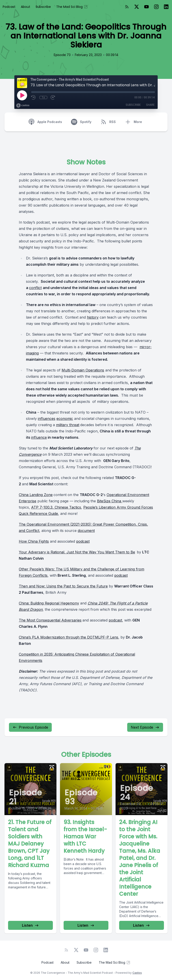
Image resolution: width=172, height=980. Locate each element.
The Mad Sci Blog (72, 7)
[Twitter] (137, 7)
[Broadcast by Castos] (23, 106)
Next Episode (145, 727)
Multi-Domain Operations (83, 370)
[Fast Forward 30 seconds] (53, 97)
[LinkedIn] (166, 7)
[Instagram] (156, 7)
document (86, 531)
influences (47, 419)
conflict (35, 288)
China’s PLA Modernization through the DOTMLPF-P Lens (69, 637)
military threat (68, 425)
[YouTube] (146, 7)
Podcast (9, 7)
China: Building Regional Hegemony (49, 603)
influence (39, 437)
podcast (83, 541)
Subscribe (43, 7)
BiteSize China (110, 501)
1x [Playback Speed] (43, 97)
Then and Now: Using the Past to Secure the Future (63, 586)
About (26, 7)
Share (150, 105)
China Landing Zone (36, 495)
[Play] (22, 95)
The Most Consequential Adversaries (50, 620)
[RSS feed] (127, 7)
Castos (137, 973)
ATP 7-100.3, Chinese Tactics (56, 507)
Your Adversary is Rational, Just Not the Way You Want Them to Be (77, 552)
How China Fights (34, 541)
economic (65, 419)
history (93, 317)
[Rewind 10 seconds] (34, 97)
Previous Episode (30, 727)
